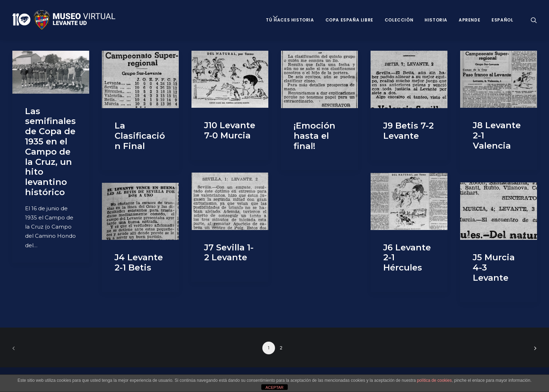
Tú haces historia (290, 20)
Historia (436, 20)
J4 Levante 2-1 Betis (139, 262)
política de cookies (434, 380)
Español (502, 20)
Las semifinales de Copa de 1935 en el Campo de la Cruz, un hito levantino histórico (50, 152)
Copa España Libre (349, 20)
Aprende (469, 20)
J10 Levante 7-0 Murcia (230, 130)
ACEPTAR (274, 387)
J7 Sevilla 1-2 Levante (229, 253)
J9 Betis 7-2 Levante (408, 131)
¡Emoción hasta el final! (315, 136)
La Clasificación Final (140, 136)
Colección (399, 20)
